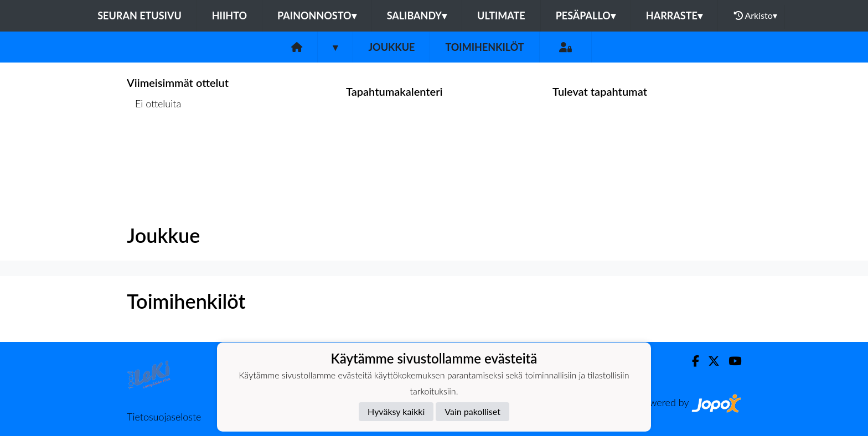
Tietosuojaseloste (164, 417)
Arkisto (756, 15)
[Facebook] (691, 361)
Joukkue (391, 47)
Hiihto (229, 15)
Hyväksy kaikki (396, 411)
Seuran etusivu (139, 15)
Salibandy (417, 15)
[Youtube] (730, 361)
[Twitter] (709, 361)
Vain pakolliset (472, 411)
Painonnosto (317, 15)
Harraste (674, 15)
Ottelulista (154, 146)
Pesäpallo (586, 15)
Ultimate (501, 15)
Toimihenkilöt (484, 47)
